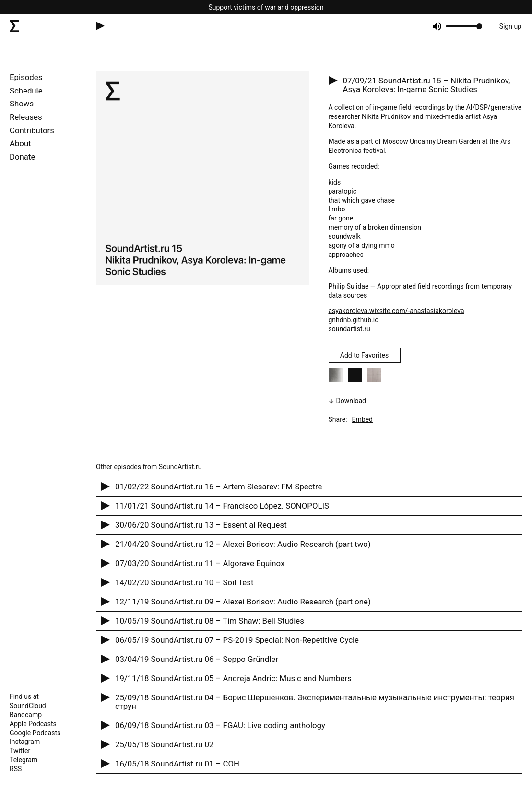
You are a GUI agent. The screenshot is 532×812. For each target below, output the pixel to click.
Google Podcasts (35, 733)
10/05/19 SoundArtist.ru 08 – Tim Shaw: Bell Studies (210, 621)
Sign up (510, 26)
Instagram (25, 742)
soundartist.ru (349, 329)
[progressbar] (462, 26)
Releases (26, 117)
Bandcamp (26, 715)
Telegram (24, 760)
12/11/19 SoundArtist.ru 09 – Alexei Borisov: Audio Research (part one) (243, 602)
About (20, 143)
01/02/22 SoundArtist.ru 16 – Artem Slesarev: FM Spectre (219, 487)
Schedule (26, 91)
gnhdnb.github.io (354, 320)
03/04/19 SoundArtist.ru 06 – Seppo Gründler (197, 659)
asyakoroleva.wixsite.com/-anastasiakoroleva (396, 311)
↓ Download (347, 401)
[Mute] (436, 26)
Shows (22, 104)
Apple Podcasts (33, 724)
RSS (16, 769)
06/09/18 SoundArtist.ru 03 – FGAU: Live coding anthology (220, 725)
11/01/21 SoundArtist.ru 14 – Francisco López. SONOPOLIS (222, 506)
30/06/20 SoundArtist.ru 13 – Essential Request (201, 525)
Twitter (20, 751)
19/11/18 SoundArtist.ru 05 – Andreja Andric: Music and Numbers (233, 678)
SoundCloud (28, 706)
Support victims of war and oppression (266, 7)
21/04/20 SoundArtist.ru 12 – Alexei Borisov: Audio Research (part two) (243, 544)
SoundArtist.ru (180, 467)
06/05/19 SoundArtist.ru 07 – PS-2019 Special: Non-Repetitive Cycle (237, 640)
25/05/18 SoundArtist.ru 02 (164, 744)
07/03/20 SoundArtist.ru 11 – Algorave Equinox (200, 563)
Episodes (26, 77)
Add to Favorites (364, 355)
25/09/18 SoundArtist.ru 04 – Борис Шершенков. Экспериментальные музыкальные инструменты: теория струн (315, 702)
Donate (22, 157)
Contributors (32, 130)
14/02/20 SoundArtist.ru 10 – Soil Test (184, 582)
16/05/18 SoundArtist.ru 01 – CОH (177, 764)
